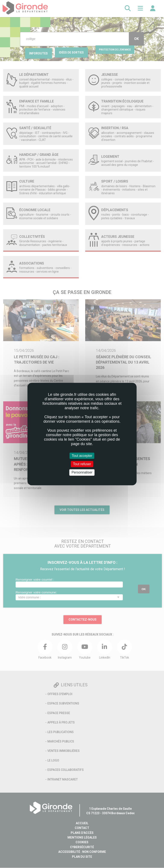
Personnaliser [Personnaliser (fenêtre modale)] (82, 473)
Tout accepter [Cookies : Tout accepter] (82, 456)
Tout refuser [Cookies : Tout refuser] (82, 464)
